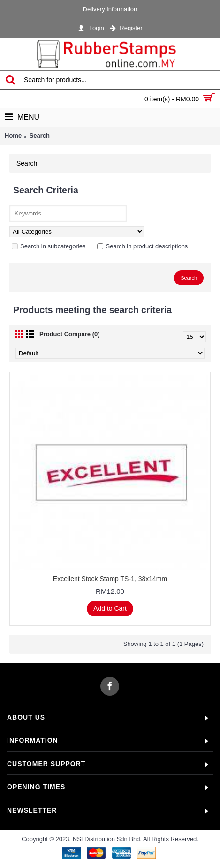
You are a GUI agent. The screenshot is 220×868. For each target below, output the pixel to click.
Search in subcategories (49, 246)
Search (40, 135)
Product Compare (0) (70, 334)
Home (13, 135)
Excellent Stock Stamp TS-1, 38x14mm (110, 579)
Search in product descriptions (142, 246)
